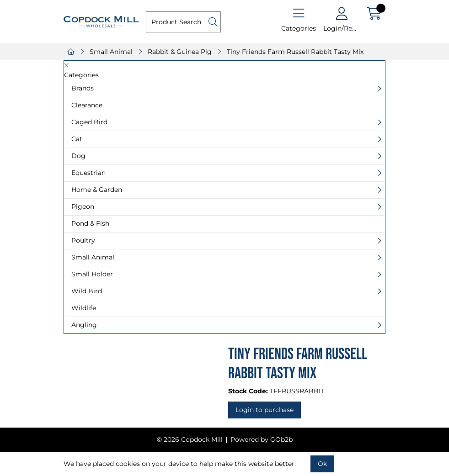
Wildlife (84, 308)
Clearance (87, 105)
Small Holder (92, 274)
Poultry (83, 240)
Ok (322, 464)
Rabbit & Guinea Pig (180, 52)
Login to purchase (265, 410)
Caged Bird (89, 122)
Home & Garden (97, 190)
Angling (84, 325)
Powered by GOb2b (262, 439)
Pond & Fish (90, 223)
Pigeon (83, 206)
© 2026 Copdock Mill (190, 439)
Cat (77, 139)
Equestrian (88, 173)
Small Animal (111, 52)
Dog (78, 156)
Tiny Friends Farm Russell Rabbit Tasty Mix (295, 52)
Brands (83, 88)
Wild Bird (87, 291)
